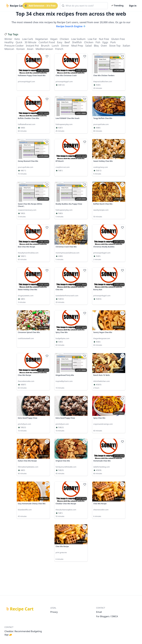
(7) (62, 128)
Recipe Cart (22, 609)
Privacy (54, 612)
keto (17, 39)
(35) (100, 385)
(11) (24, 171)
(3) (99, 85)
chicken (64, 39)
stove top (115, 46)
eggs (105, 42)
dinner (65, 46)
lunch (55, 46)
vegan (54, 39)
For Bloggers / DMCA (107, 616)
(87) (24, 385)
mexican (9, 49)
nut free (104, 39)
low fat (92, 39)
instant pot (32, 46)
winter (8, 39)
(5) (99, 256)
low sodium (78, 39)
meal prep (77, 46)
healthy (9, 42)
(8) (24, 128)
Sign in (133, 6)
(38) (100, 470)
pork (113, 42)
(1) (62, 171)
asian (30, 49)
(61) (24, 256)
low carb (28, 39)
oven (104, 46)
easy (60, 42)
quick (19, 42)
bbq (96, 46)
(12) (100, 171)
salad (88, 46)
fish (98, 42)
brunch (45, 46)
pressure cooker (14, 46)
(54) (62, 299)
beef (67, 42)
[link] (33, 72)
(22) (24, 427)
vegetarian (42, 39)
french (59, 49)
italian (126, 46)
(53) (100, 299)
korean (21, 49)
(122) (63, 85)
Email (99, 612)
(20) (62, 470)
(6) (99, 128)
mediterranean (44, 49)
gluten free (118, 39)
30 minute (30, 42)
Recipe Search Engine (71, 26)
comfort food (47, 42)
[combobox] (84, 6)
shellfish (77, 42)
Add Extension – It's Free (40, 6)
